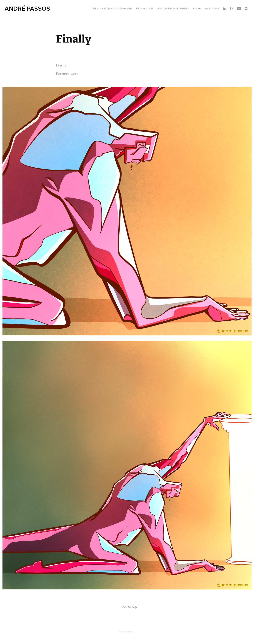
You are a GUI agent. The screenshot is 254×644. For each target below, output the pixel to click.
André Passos (27, 8)
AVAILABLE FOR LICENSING (173, 9)
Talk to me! (212, 9)
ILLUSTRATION (145, 9)
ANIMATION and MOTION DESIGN (112, 9)
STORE (197, 9)
